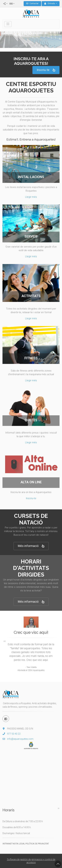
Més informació (31, 546)
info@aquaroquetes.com (18, 739)
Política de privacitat (37, 844)
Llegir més (31, 197)
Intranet (8, 844)
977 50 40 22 (11, 734)
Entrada (50, 3)
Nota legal (19, 844)
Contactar (32, 3)
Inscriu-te (46, 70)
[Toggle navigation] (8, 24)
